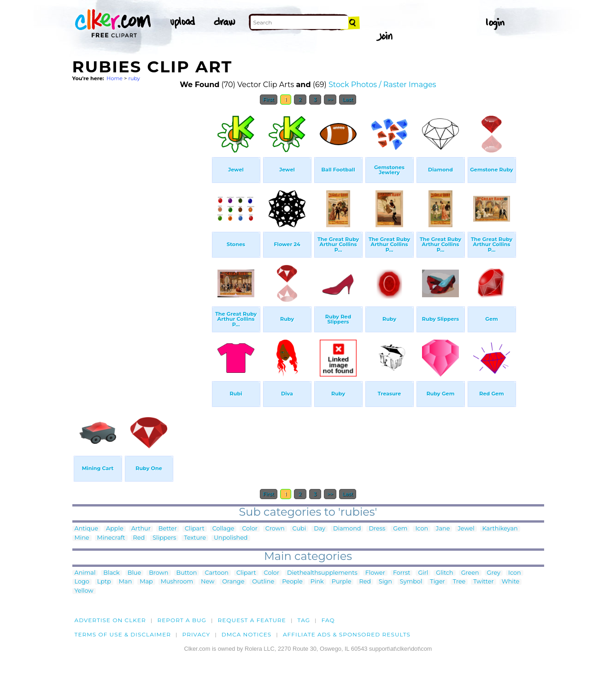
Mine (82, 538)
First (269, 100)
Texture (195, 538)
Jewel (466, 529)
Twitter (483, 582)
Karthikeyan (500, 529)
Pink (317, 582)
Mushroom (177, 582)
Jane (443, 529)
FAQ (328, 620)
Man (125, 582)
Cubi (299, 529)
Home (114, 78)
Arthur (141, 529)
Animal (85, 573)
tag (304, 620)
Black (111, 573)
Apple (115, 529)
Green (470, 573)
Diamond (347, 529)
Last (348, 100)
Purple (342, 582)
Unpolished (231, 538)
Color (249, 529)
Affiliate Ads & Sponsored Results (347, 634)
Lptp (104, 582)
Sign (385, 582)
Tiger (437, 582)
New (208, 582)
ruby (134, 78)
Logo (82, 582)
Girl (423, 573)
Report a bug (182, 620)
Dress (377, 529)
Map (146, 582)
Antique (86, 529)
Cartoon (217, 573)
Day (320, 529)
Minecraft (111, 538)
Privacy (197, 634)
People (292, 582)
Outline (263, 582)
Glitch (444, 573)
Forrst (402, 573)
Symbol (411, 582)
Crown (275, 529)
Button (187, 573)
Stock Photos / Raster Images (382, 85)
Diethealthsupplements (322, 573)
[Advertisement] (141, 248)
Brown (158, 573)
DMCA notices (247, 634)
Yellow (84, 591)
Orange (233, 582)
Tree (459, 582)
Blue (134, 573)
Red (139, 538)
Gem (400, 529)
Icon (422, 529)
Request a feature (252, 620)
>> (330, 100)
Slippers (164, 538)
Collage (223, 529)
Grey (494, 573)
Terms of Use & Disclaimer (123, 634)
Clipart (195, 529)
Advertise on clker (110, 620)
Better (168, 529)
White (511, 582)
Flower (375, 573)
